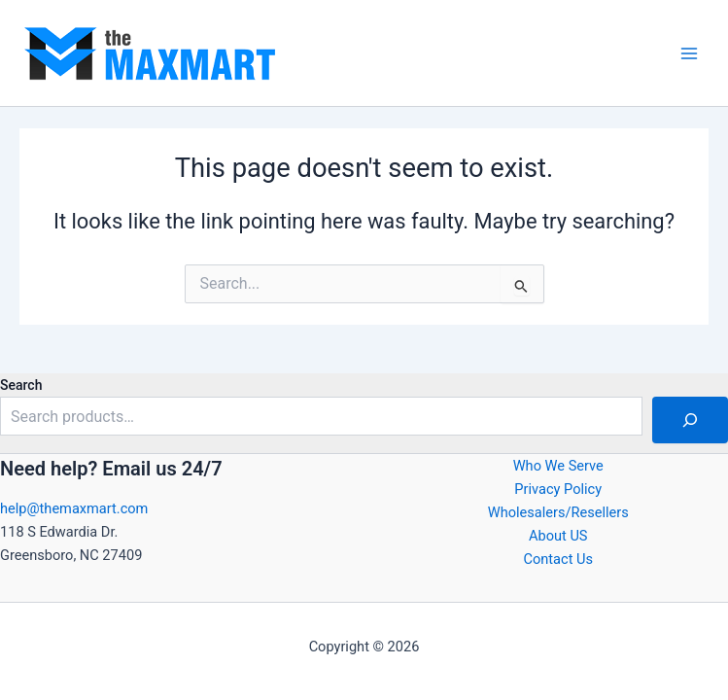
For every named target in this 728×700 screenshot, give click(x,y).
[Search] (690, 420)
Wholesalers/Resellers (558, 512)
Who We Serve (558, 466)
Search (21, 385)
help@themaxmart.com (74, 508)
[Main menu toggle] (689, 52)
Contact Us (558, 559)
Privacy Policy (558, 489)
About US (558, 536)
